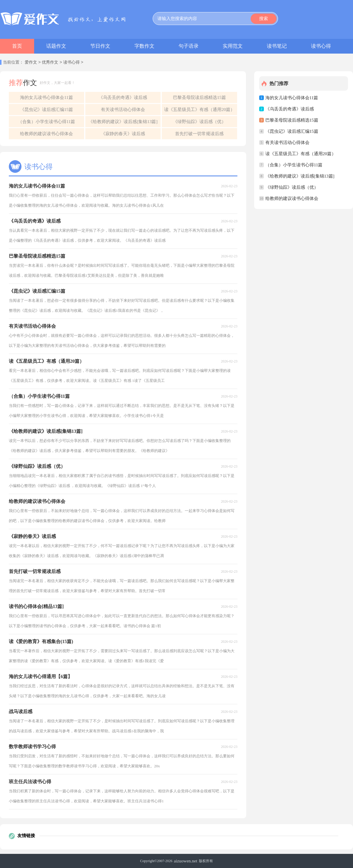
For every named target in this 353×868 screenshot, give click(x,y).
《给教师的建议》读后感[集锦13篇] (123, 122)
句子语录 (189, 46)
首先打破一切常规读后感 (199, 134)
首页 (17, 46)
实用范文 (233, 46)
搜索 (264, 19)
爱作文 (31, 63)
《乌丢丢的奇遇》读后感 (123, 97)
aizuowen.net (186, 861)
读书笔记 (277, 46)
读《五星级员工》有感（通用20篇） (199, 110)
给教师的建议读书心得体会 (46, 134)
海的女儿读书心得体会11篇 (46, 97)
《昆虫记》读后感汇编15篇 (46, 110)
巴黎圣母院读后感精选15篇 (199, 97)
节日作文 (100, 46)
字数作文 (144, 46)
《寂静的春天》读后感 (123, 134)
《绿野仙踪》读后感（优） (199, 122)
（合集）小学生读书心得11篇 (46, 122)
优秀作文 (50, 63)
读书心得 (321, 46)
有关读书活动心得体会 (123, 110)
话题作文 (56, 46)
